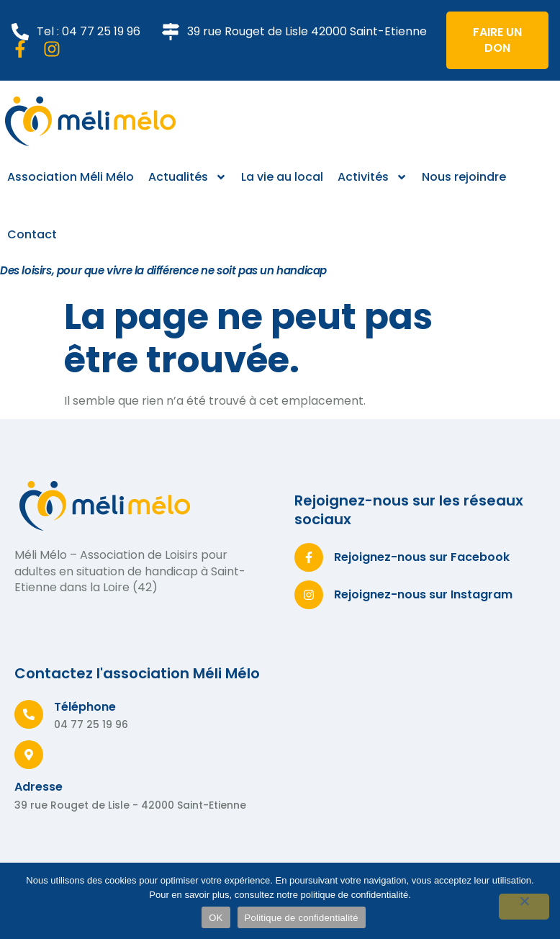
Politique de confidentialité (302, 918)
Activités (372, 177)
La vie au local (282, 177)
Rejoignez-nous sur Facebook (422, 557)
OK (216, 918)
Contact (32, 234)
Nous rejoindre (464, 177)
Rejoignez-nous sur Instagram (423, 594)
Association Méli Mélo (71, 177)
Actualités (188, 177)
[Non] (524, 907)
